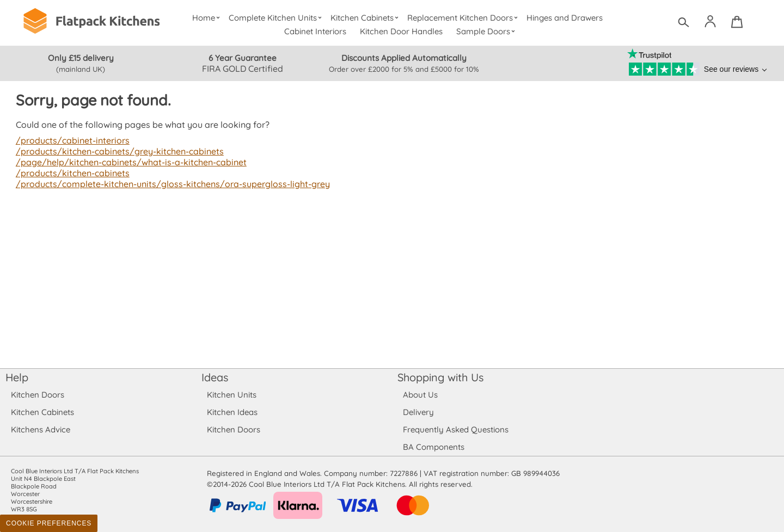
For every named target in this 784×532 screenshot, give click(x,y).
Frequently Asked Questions (455, 429)
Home (207, 18)
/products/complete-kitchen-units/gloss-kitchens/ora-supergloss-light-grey (169, 184)
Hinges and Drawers (565, 18)
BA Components (434, 447)
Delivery (418, 412)
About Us (420, 395)
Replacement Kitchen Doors (464, 18)
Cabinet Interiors (316, 31)
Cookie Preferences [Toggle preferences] (49, 523)
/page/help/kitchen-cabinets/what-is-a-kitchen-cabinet (129, 162)
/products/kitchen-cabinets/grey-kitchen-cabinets (118, 151)
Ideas (215, 377)
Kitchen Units (232, 395)
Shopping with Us (441, 377)
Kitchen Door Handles (402, 31)
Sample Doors (487, 31)
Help (17, 377)
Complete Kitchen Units (276, 18)
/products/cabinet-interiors (71, 140)
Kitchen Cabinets (366, 18)
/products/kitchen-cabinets (71, 173)
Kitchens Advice (41, 429)
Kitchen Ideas (232, 412)
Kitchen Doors (38, 395)
